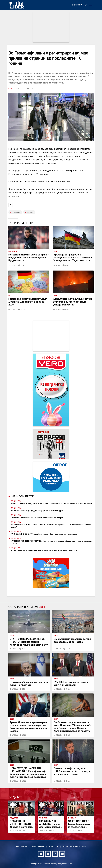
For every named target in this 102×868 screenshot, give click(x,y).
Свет (11, 88)
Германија (16, 212)
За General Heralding (74, 847)
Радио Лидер (16, 5)
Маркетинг (38, 847)
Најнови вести (23, 496)
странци (30, 212)
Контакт (54, 847)
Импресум (22, 847)
